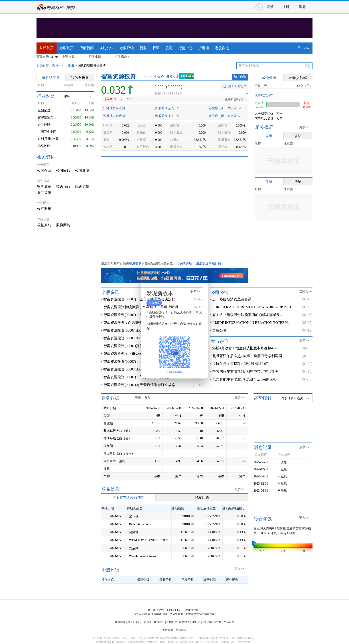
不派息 (282, 462)
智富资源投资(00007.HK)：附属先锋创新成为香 (140, 330)
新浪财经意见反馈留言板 (200, 614)
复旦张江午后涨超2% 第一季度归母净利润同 (247, 356)
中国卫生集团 (47, 132)
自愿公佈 (219, 330)
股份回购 (63, 225)
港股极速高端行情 (209, 263)
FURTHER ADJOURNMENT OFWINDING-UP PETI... (253, 307)
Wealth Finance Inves (143, 556)
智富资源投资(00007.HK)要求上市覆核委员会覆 (140, 338)
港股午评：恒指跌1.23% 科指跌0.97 (240, 364)
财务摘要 (44, 187)
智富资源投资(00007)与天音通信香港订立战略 (139, 385)
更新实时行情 (237, 86)
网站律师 (184, 622)
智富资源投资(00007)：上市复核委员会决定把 (139, 299)
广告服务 (147, 622)
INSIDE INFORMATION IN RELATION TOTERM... (251, 323)
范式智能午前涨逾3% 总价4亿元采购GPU (245, 379)
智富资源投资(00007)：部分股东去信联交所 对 (140, 377)
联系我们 (159, 622)
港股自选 (222, 48)
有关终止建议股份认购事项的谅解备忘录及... (248, 315)
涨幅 (67, 96)
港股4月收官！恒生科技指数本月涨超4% (244, 348)
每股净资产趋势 (292, 398)
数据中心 (59, 66)
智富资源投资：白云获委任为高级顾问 (134, 323)
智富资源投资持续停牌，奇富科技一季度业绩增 (141, 307)
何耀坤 (134, 532)
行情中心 (185, 48)
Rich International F (142, 524)
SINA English (199, 622)
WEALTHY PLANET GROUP (149, 540)
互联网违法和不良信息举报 (167, 614)
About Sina (133, 622)
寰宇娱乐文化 (47, 118)
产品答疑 (229, 622)
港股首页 (67, 48)
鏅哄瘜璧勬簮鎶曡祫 (92, 66)
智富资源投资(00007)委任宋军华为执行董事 (137, 346)
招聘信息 (172, 622)
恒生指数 (121, 57)
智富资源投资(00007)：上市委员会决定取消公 (139, 361)
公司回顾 (63, 170)
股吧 (169, 48)
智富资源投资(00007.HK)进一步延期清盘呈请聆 (140, 369)
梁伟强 (134, 516)
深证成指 (95, 57)
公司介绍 (44, 170)
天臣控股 (44, 125)
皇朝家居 (44, 110)
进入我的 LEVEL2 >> (118, 99)
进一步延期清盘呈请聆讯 (232, 299)
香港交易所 (137, 263)
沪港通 (204, 48)
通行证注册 (215, 622)
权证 (156, 48)
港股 (71, 66)
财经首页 (47, 48)
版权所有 (181, 630)
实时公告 (107, 48)
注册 (286, 7)
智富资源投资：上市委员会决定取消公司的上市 (141, 354)
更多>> (304, 127)
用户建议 (303, 48)
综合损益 (63, 187)
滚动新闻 (87, 48)
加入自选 (240, 77)
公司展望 (82, 170)
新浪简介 (120, 622)
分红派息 (44, 209)
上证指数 (68, 57)
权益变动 (44, 225)
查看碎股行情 (234, 99)
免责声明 (186, 263)
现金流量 (82, 187)
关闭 (202, 273)
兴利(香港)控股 (48, 139)
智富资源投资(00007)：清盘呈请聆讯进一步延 (139, 315)
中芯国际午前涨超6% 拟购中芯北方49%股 (245, 371)
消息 (302, 7)
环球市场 (43, 57)
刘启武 (134, 548)
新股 (143, 48)
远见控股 (44, 146)
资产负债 (44, 192)
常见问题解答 (142, 614)
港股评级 (127, 48)
